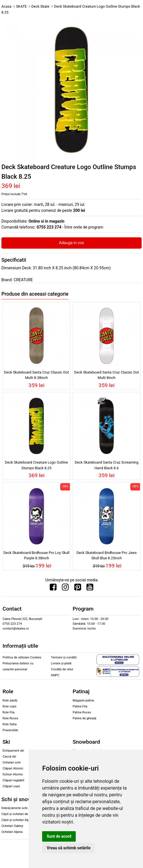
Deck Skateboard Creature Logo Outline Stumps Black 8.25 (36, 465)
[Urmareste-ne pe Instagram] (65, 588)
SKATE (21, 6)
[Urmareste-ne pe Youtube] (90, 588)
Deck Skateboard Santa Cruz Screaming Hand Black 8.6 (107, 465)
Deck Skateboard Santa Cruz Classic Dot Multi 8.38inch (36, 375)
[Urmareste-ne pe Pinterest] (78, 588)
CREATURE (23, 280)
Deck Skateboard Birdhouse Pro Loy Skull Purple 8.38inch (36, 555)
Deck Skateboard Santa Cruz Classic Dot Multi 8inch (106, 375)
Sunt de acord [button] (59, 836)
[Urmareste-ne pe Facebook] (53, 588)
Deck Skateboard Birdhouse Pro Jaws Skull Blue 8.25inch (106, 555)
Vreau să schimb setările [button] (69, 848)
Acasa (6, 6)
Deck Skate (40, 6)
